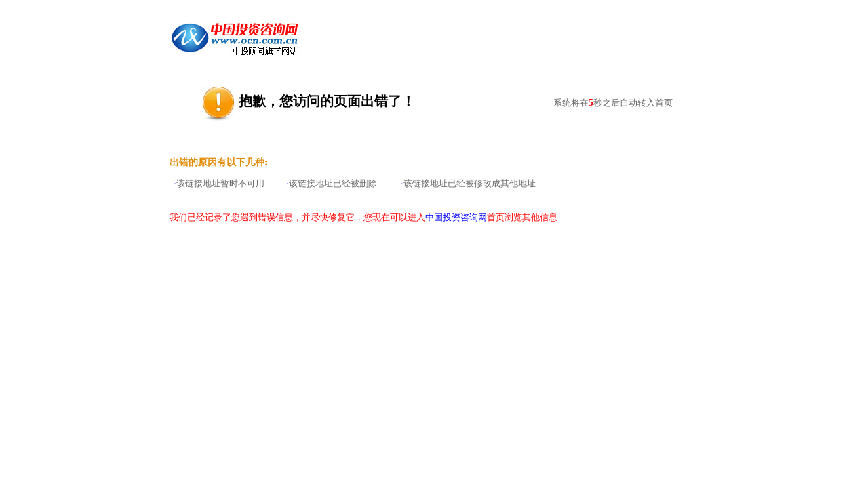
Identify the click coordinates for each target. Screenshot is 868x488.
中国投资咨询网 (456, 217)
